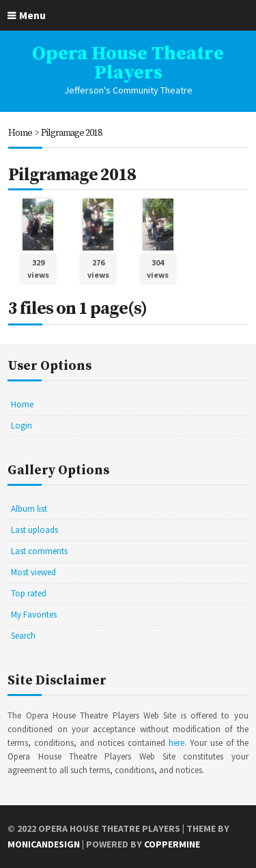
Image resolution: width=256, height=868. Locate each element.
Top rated (29, 593)
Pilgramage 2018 (71, 133)
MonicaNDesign (44, 844)
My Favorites (34, 614)
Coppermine (172, 844)
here (176, 743)
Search (23, 636)
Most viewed (33, 572)
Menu (32, 15)
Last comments (39, 551)
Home (20, 133)
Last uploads (34, 530)
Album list (29, 509)
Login (22, 425)
